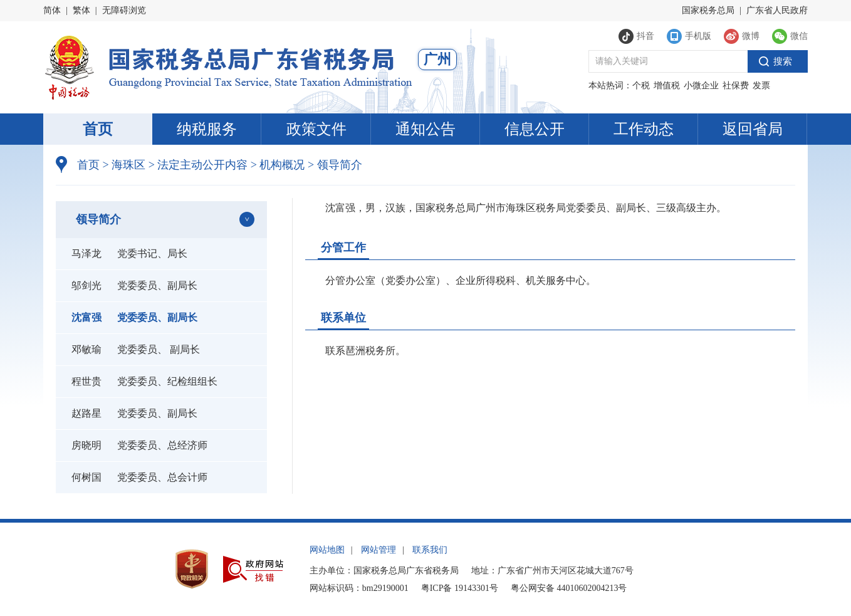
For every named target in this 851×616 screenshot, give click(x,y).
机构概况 (278, 165)
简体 (52, 10)
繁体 (81, 10)
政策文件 (316, 129)
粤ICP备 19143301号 (460, 588)
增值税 (667, 86)
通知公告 (425, 129)
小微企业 (701, 86)
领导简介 (335, 165)
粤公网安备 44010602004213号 (569, 588)
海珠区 (128, 165)
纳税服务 (207, 129)
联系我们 (430, 550)
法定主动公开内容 (202, 165)
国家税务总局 (708, 10)
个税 (641, 86)
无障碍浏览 (124, 10)
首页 (98, 129)
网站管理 (379, 550)
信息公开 (535, 129)
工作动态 (644, 129)
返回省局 (753, 129)
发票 (761, 86)
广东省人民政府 (777, 10)
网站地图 (327, 550)
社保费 (736, 86)
